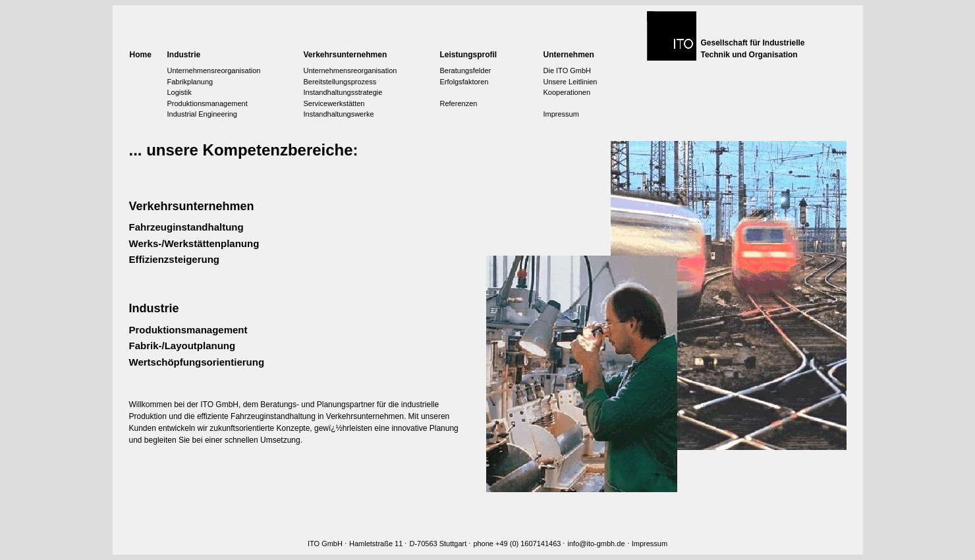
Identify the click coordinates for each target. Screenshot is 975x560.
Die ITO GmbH (568, 70)
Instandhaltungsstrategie (343, 92)
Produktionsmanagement (208, 103)
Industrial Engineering (202, 114)
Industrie (184, 55)
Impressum (561, 114)
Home (141, 55)
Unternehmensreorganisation (214, 70)
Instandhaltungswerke (339, 114)
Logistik (180, 92)
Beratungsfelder (466, 70)
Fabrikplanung (190, 82)
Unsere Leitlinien (571, 82)
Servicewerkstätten (334, 103)
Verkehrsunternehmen (346, 55)
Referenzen (459, 103)
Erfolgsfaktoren (464, 82)
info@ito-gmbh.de (597, 544)
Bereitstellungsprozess (340, 82)
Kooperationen (567, 92)
